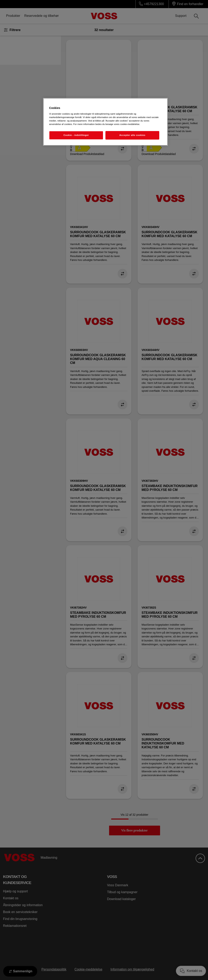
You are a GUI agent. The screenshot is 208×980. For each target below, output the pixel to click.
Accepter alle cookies (132, 135)
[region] (105, 122)
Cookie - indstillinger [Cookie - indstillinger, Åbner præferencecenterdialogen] (76, 135)
